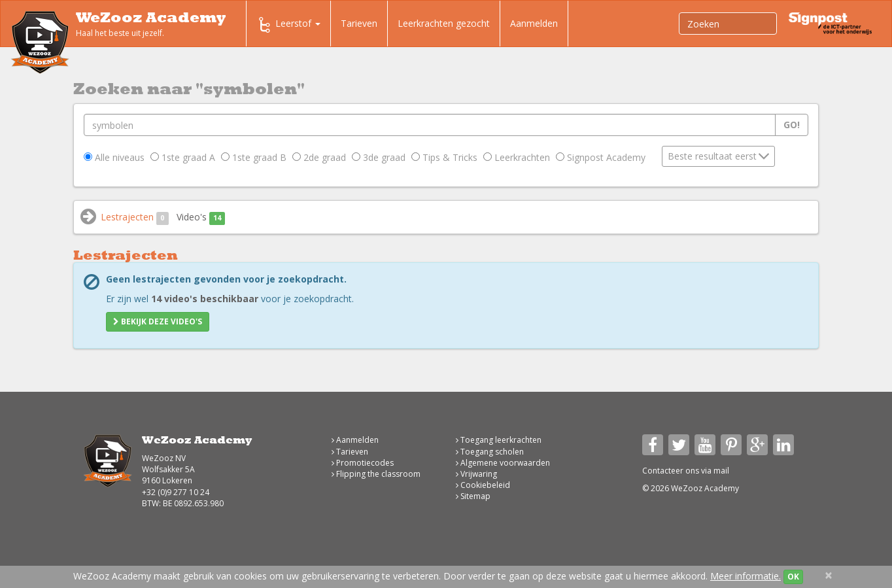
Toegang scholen (490, 452)
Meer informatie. (746, 576)
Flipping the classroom (376, 474)
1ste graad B (254, 157)
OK (793, 577)
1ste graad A (183, 157)
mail (721, 471)
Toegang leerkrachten (499, 440)
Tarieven (359, 23)
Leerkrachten (517, 157)
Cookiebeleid (483, 485)
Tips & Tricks (444, 157)
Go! (792, 125)
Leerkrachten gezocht (444, 23)
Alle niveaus (114, 157)
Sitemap (473, 496)
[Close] (829, 575)
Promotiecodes (363, 463)
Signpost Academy (601, 157)
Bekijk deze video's (158, 321)
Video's (201, 217)
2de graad (319, 157)
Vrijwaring (476, 474)
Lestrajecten (135, 217)
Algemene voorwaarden (503, 463)
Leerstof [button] (288, 25)
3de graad (379, 157)
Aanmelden (534, 23)
